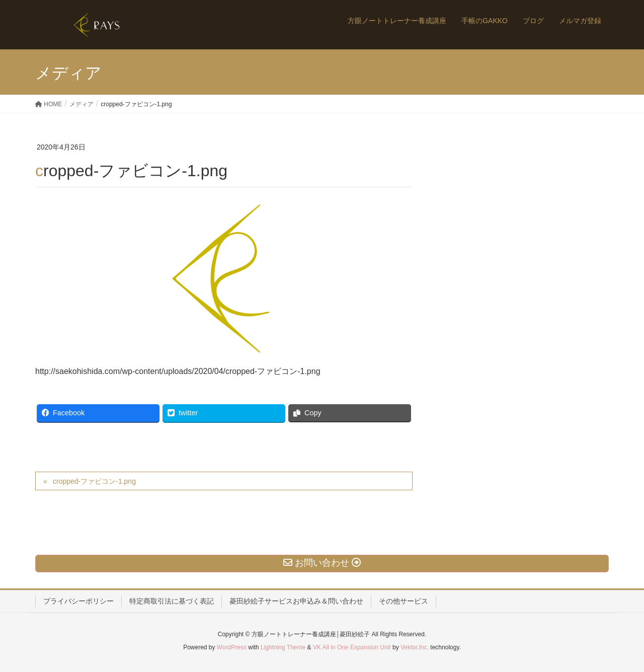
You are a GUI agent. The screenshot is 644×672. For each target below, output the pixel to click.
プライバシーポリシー (78, 601)
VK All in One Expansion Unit (352, 647)
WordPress (232, 647)
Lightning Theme (283, 647)
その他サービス (404, 601)
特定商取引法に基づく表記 (172, 601)
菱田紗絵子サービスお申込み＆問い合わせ (296, 601)
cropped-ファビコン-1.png (94, 481)
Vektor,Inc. (415, 647)
